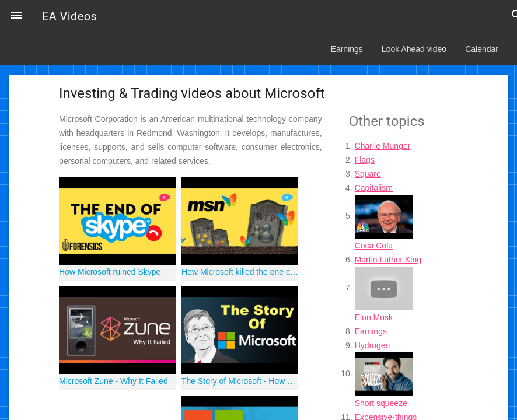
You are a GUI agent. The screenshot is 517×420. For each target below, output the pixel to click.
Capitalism (374, 188)
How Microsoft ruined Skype (110, 272)
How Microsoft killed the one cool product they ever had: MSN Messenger (240, 272)
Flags (365, 160)
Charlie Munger (383, 146)
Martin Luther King (388, 260)
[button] (16, 16)
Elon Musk (374, 317)
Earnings (347, 49)
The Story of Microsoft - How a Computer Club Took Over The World (240, 381)
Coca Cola (374, 246)
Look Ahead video (414, 49)
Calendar (482, 49)
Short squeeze (381, 403)
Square (368, 174)
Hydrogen (373, 345)
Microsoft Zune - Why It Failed (113, 381)
